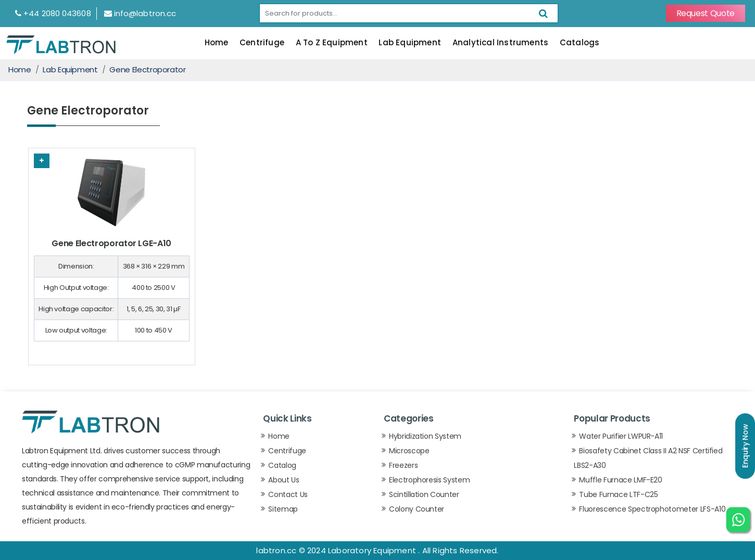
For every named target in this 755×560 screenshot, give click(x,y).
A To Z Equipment (332, 42)
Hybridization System (425, 436)
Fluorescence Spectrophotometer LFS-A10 (652, 509)
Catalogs (580, 42)
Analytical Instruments (500, 42)
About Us (284, 480)
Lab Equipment (410, 42)
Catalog (282, 465)
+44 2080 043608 (53, 13)
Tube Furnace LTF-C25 (618, 494)
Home (217, 42)
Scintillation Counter (424, 494)
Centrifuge (262, 42)
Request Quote (706, 13)
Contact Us (288, 494)
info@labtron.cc (140, 13)
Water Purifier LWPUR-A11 (621, 436)
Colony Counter (417, 509)
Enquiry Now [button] (745, 446)
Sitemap (283, 509)
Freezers (403, 465)
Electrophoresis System (429, 480)
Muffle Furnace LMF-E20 (620, 480)
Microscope (409, 451)
